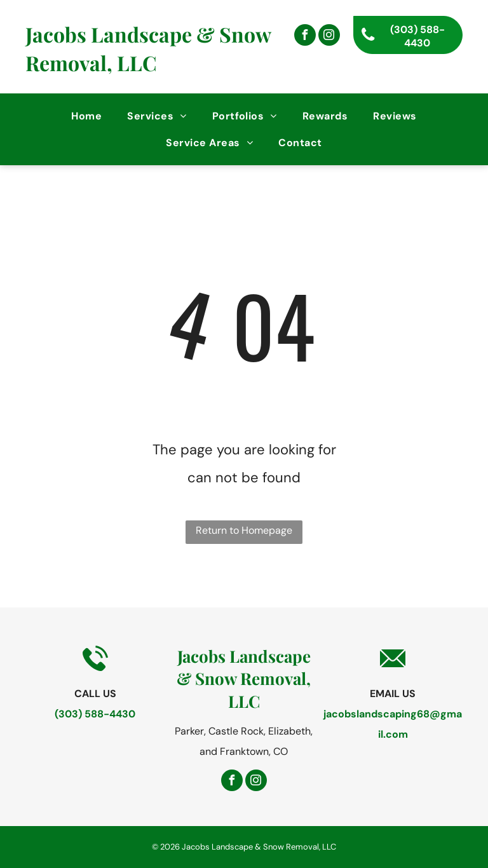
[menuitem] (86, 116)
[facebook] (305, 37)
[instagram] (329, 37)
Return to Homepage (244, 530)
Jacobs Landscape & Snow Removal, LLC (148, 48)
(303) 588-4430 (95, 714)
